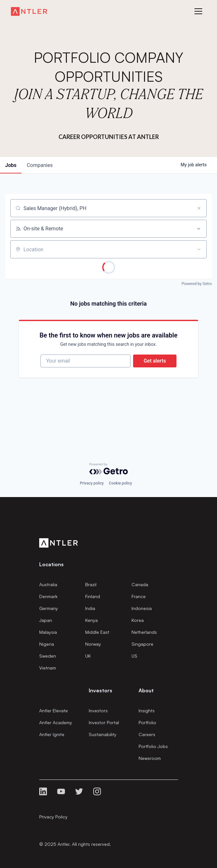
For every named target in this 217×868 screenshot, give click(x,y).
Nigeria (47, 644)
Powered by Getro (197, 284)
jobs (11, 165)
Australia (48, 584)
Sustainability (103, 734)
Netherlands (144, 632)
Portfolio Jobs (153, 746)
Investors (98, 711)
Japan (46, 620)
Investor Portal (104, 722)
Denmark (48, 596)
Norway (93, 644)
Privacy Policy (53, 817)
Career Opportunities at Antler (109, 137)
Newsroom (150, 758)
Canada (140, 584)
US (134, 656)
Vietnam (48, 668)
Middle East (97, 632)
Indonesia (142, 608)
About (146, 690)
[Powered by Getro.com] (109, 469)
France (139, 596)
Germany (49, 608)
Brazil (91, 584)
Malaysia (48, 632)
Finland (93, 596)
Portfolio (147, 722)
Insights (147, 711)
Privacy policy (92, 483)
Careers (147, 734)
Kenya (91, 620)
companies (40, 165)
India (90, 608)
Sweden (48, 656)
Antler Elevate (54, 711)
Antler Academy (56, 722)
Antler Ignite (52, 734)
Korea (138, 620)
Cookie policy (121, 483)
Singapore (142, 644)
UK (88, 656)
